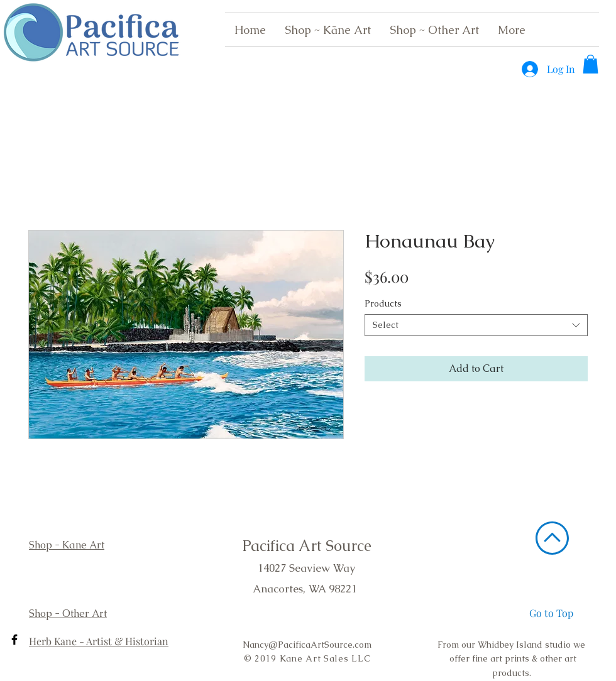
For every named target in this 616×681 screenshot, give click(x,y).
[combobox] (476, 325)
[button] (591, 64)
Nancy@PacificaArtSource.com (307, 645)
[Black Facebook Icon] (14, 640)
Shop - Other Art (68, 613)
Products (383, 303)
